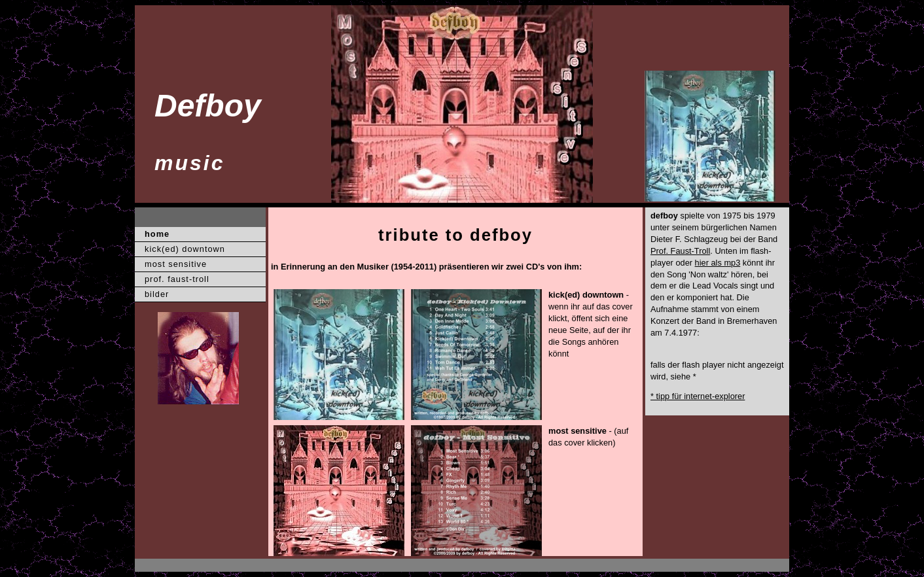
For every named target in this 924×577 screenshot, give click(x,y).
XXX (159, 565)
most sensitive (176, 264)
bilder (157, 294)
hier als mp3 (718, 263)
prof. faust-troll (177, 279)
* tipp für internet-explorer (698, 396)
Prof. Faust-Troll (680, 251)
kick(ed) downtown (185, 249)
